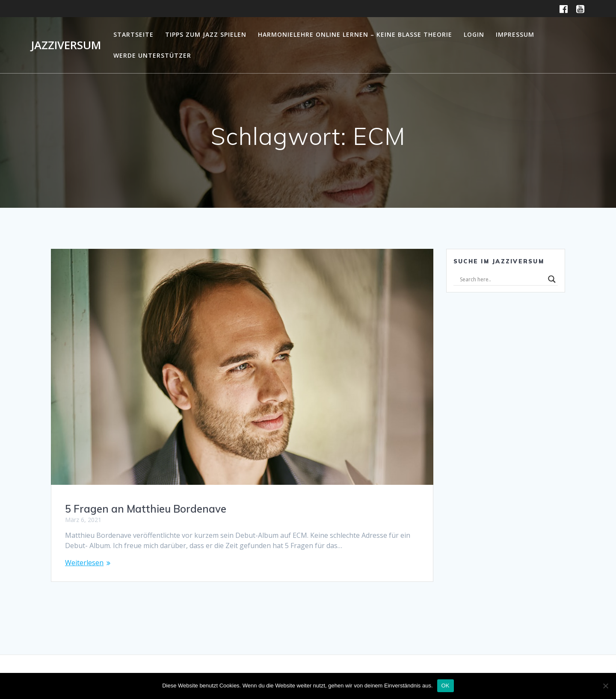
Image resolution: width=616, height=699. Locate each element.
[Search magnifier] (552, 279)
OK (446, 686)
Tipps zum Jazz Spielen (206, 34)
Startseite (133, 34)
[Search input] (502, 279)
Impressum (515, 34)
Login (474, 34)
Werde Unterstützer (152, 55)
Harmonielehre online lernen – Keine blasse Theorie (355, 34)
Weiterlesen (84, 563)
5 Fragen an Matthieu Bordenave (146, 509)
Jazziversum (66, 45)
